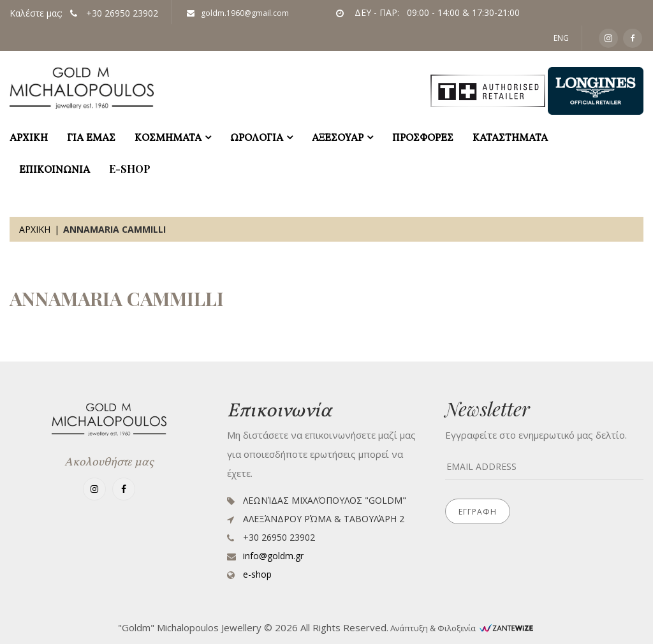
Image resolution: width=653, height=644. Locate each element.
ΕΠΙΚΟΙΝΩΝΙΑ (55, 169)
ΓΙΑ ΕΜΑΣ (91, 137)
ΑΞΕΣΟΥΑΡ (338, 137)
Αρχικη (35, 229)
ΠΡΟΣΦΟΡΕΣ (423, 137)
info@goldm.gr (273, 556)
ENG (561, 38)
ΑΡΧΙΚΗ (29, 137)
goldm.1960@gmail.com (238, 13)
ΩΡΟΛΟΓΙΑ (257, 137)
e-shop (130, 169)
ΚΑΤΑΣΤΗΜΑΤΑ (510, 137)
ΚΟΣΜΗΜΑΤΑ (168, 137)
